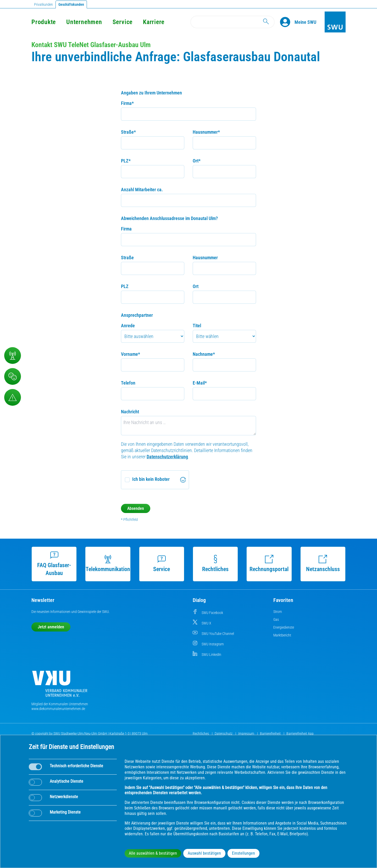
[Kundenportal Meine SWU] (305, 22)
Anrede (128, 326)
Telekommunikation (108, 564)
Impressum (247, 734)
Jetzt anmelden (51, 627)
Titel (197, 326)
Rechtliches (215, 564)
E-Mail (200, 383)
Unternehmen (84, 22)
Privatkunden (43, 4)
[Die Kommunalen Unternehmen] (60, 686)
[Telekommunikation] (13, 356)
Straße (128, 132)
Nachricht (130, 412)
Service (123, 22)
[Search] (232, 22)
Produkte (44, 22)
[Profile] (287, 22)
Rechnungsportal (269, 564)
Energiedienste (284, 627)
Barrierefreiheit (271, 734)
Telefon (128, 383)
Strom (278, 612)
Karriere (154, 22)
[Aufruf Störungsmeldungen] (13, 397)
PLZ (126, 161)
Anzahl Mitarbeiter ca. (142, 190)
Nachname (204, 354)
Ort (197, 161)
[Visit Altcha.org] (183, 480)
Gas (276, 619)
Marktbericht (282, 635)
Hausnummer (206, 132)
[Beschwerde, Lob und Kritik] (13, 376)
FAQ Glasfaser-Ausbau (54, 564)
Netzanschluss (323, 564)
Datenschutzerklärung (167, 457)
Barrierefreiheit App (300, 734)
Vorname (131, 354)
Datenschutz (224, 734)
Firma (127, 103)
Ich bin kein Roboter (151, 479)
